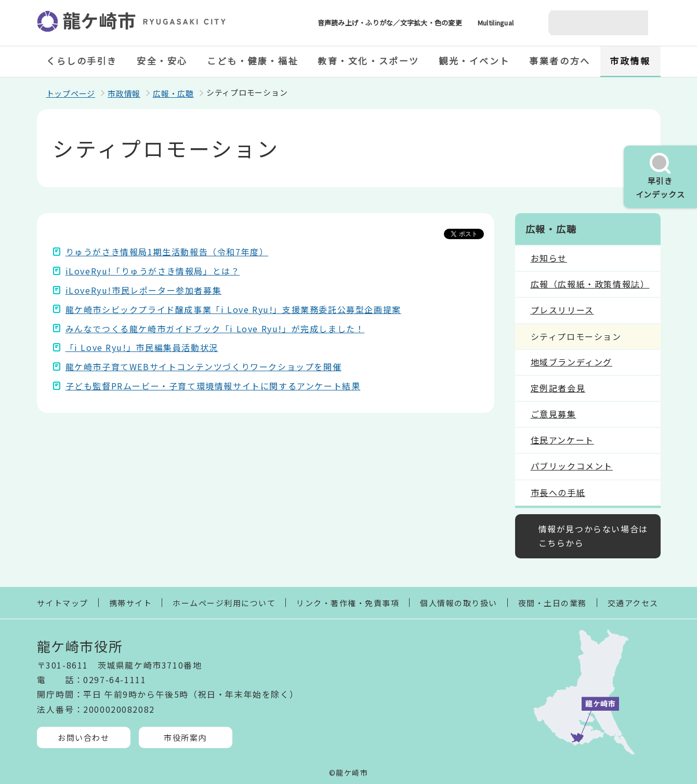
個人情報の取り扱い (459, 603)
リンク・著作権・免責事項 (348, 603)
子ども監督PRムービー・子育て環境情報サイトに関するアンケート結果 (213, 386)
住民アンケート (562, 440)
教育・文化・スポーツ (369, 61)
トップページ (71, 93)
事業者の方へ (560, 61)
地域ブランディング (571, 362)
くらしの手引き (82, 61)
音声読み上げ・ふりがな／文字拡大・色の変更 (390, 23)
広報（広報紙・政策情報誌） (590, 284)
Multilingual (496, 23)
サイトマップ (63, 603)
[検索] (586, 23)
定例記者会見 (558, 388)
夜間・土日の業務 (553, 603)
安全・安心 (162, 61)
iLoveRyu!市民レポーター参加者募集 (144, 290)
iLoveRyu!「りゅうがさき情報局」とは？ (153, 271)
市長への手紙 (558, 492)
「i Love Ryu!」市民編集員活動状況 (142, 347)
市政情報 (630, 61)
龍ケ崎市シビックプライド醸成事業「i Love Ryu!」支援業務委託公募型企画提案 (233, 309)
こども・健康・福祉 (253, 61)
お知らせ (549, 258)
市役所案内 (185, 737)
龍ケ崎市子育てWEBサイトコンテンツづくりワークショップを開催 (204, 367)
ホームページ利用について (224, 603)
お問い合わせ (83, 737)
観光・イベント (474, 61)
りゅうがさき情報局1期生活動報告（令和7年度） (167, 252)
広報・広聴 (173, 93)
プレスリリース (562, 310)
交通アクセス (633, 603)
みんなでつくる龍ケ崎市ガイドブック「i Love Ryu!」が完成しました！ (215, 329)
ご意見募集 (554, 414)
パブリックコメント (572, 466)
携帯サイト (131, 603)
